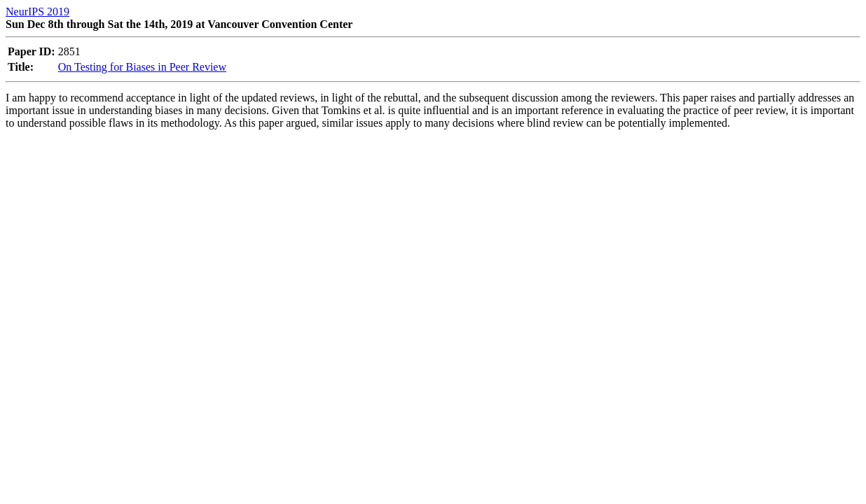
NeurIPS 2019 (37, 12)
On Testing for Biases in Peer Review (142, 67)
